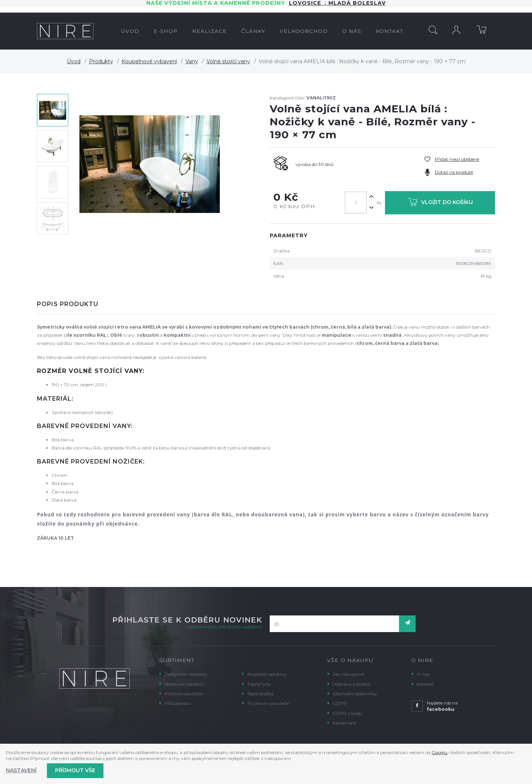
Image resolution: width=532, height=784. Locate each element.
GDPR (340, 703)
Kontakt (425, 684)
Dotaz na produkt (454, 172)
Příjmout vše (75, 770)
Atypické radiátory (267, 674)
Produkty (101, 61)
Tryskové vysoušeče (268, 703)
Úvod (74, 61)
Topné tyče (259, 684)
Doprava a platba (351, 684)
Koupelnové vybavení (149, 61)
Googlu (439, 752)
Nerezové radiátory (185, 684)
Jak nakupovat (349, 674)
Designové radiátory (186, 674)
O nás (423, 674)
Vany (192, 61)
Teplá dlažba (260, 694)
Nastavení (21, 770)
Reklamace (344, 723)
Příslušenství (178, 703)
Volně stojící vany (228, 61)
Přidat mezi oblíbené (457, 159)
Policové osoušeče (183, 694)
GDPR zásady (347, 713)
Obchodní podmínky (355, 694)
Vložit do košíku (440, 203)
